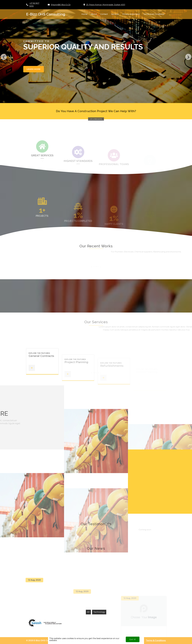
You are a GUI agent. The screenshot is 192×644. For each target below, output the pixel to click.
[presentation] (4, 57)
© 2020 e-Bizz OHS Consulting (41, 640)
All (88, 612)
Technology (99, 612)
